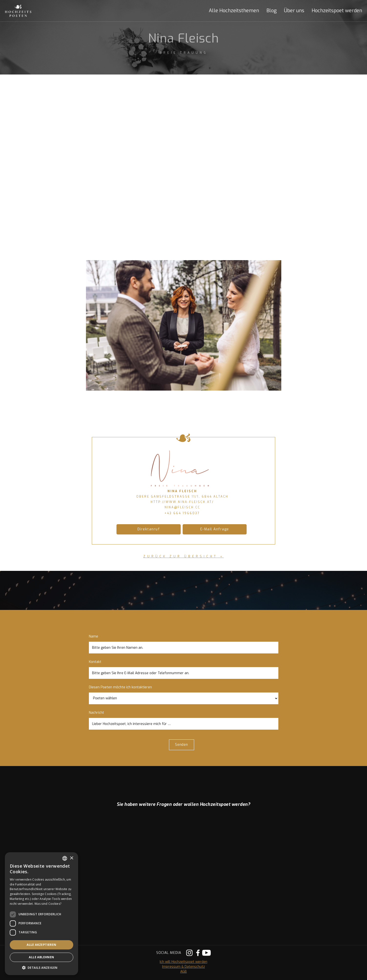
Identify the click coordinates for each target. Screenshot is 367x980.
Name (94, 636)
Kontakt (95, 662)
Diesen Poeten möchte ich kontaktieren (120, 687)
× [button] (71, 858)
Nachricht (96, 713)
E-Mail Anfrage (215, 529)
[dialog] (42, 914)
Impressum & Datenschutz (183, 967)
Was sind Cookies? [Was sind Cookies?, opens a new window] (48, 904)
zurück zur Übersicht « (184, 556)
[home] (23, 11)
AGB (183, 972)
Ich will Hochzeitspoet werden (183, 962)
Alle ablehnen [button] (41, 957)
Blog (272, 11)
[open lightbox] (184, 325)
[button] (230, 11)
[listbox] (65, 858)
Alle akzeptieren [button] (41, 945)
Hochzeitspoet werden (337, 11)
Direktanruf (149, 529)
